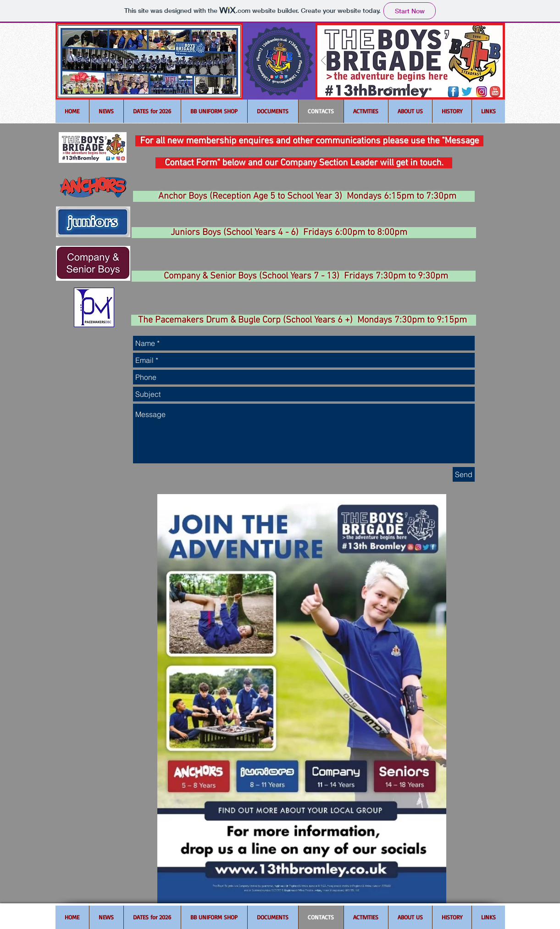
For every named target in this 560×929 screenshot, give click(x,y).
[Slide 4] (415, 89)
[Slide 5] (422, 89)
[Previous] (323, 61)
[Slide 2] (399, 89)
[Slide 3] (407, 89)
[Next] (497, 61)
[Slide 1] (391, 89)
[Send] (464, 474)
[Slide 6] (430, 89)
